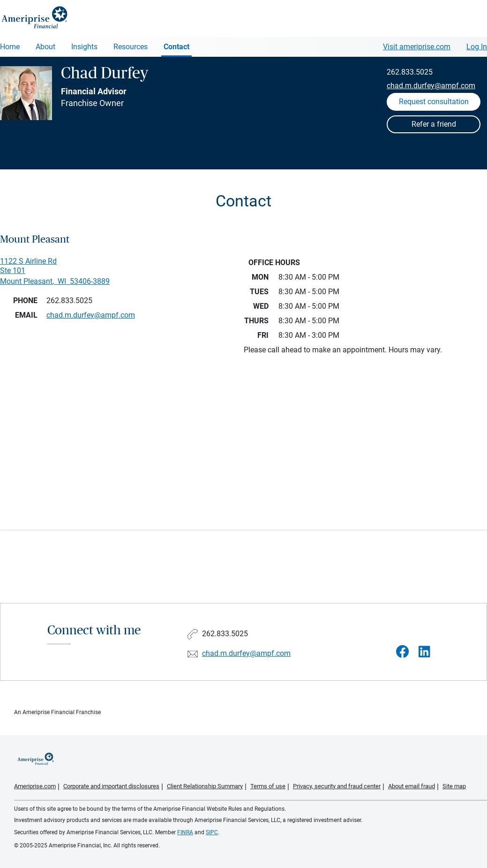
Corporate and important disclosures (111, 786)
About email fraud (412, 786)
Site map (454, 786)
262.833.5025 (410, 72)
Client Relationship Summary (205, 786)
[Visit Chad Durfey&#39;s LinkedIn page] (424, 652)
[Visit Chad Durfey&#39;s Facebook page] (403, 652)
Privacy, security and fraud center (337, 786)
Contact (176, 47)
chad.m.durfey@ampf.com (431, 86)
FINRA (185, 832)
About (45, 47)
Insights (84, 47)
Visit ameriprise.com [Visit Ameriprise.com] (417, 47)
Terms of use (268, 786)
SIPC (212, 832)
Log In (477, 47)
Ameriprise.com (35, 786)
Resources (131, 47)
